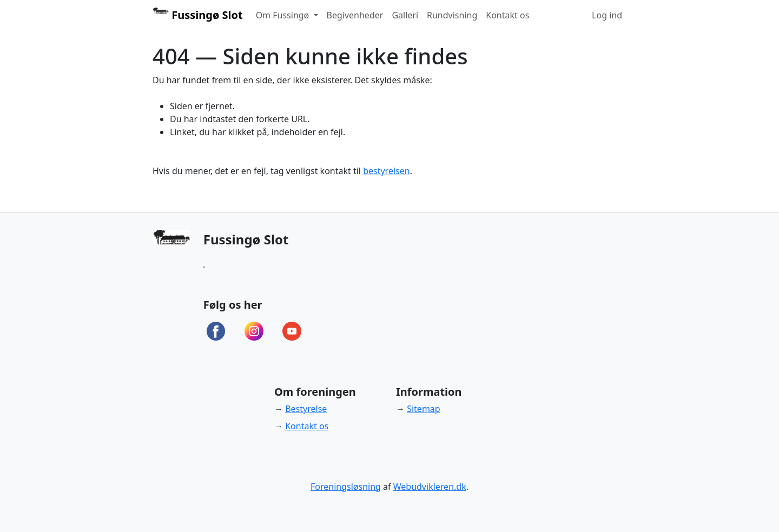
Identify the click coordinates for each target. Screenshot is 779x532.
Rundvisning (452, 15)
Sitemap (424, 409)
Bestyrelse (306, 409)
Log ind (607, 15)
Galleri (405, 15)
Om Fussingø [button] (284, 15)
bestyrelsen (386, 171)
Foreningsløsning (346, 487)
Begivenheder (355, 15)
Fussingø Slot (198, 15)
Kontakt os (507, 15)
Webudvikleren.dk (430, 487)
